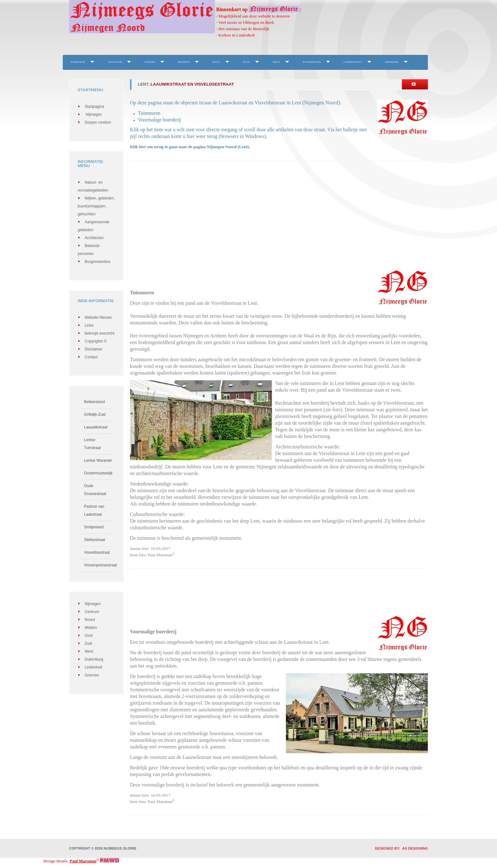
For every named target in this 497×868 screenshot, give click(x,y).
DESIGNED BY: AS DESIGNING (399, 848)
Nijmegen (78, 62)
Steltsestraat (95, 540)
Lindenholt (353, 62)
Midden (184, 62)
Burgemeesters (97, 262)
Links (89, 325)
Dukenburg (312, 62)
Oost (216, 62)
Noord (150, 62)
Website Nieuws (98, 317)
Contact (91, 357)
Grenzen (392, 62)
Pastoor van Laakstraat (94, 510)
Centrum (115, 62)
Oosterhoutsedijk (98, 473)
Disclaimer (94, 349)
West (277, 62)
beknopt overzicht (100, 333)
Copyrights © (96, 341)
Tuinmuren (149, 113)
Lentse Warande (98, 460)
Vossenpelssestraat (99, 565)
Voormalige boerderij (159, 120)
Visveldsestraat (97, 552)
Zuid (246, 62)
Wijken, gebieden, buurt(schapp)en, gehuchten (96, 206)
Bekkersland (94, 402)
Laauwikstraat (96, 427)
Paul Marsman (83, 861)
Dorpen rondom (98, 122)
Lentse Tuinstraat (92, 444)
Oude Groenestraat (95, 490)
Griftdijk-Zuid (95, 414)
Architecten (94, 238)
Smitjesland (94, 527)
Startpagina (94, 107)
